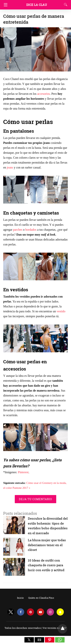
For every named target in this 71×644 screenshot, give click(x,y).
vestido (61, 311)
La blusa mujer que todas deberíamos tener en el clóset (47, 545)
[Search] (65, 5)
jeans (10, 167)
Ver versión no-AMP (55, 628)
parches (18, 230)
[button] (29, 640)
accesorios (44, 94)
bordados (31, 230)
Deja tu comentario (35, 499)
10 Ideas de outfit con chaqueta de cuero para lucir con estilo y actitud (46, 565)
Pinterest (23, 472)
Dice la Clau (37, 5)
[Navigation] (5, 5)
